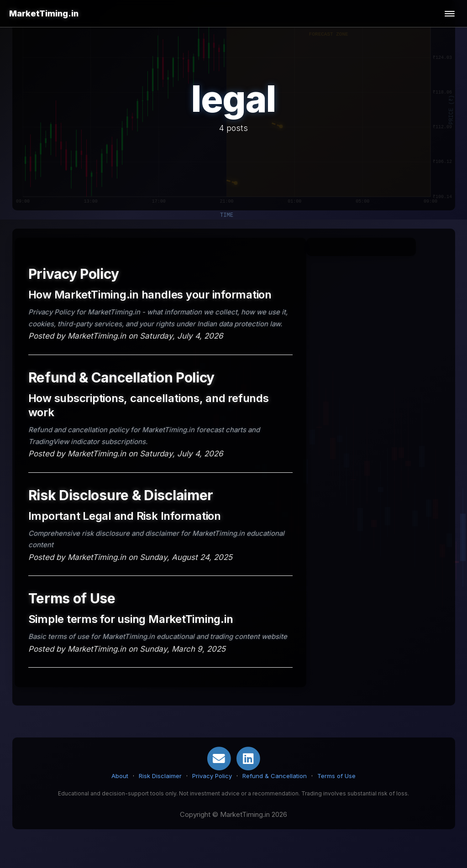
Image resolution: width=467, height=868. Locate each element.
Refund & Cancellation (275, 776)
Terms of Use (336, 776)
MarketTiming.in (44, 13)
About (120, 776)
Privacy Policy (212, 776)
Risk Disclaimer (160, 776)
